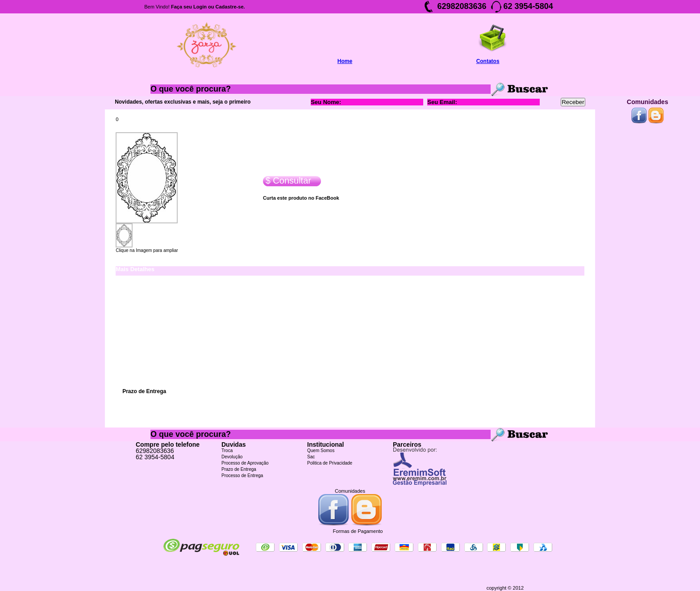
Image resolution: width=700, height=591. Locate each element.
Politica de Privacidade (330, 463)
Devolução (232, 457)
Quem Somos (321, 451)
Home (345, 61)
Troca (227, 451)
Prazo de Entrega (239, 469)
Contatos (488, 61)
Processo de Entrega (242, 476)
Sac (311, 457)
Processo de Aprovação (245, 463)
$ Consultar (287, 181)
